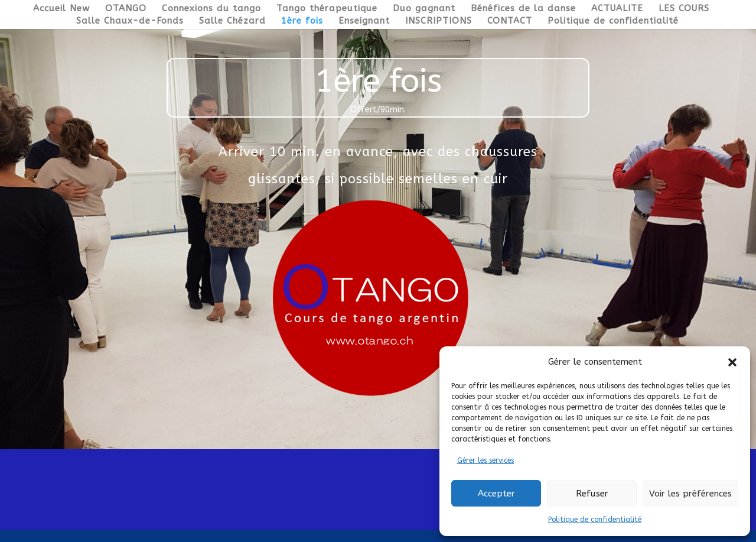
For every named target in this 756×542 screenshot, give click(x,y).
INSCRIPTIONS (439, 21)
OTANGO (126, 9)
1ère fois (302, 21)
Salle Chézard (232, 21)
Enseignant (364, 21)
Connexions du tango (211, 9)
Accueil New (61, 9)
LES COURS (684, 9)
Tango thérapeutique (327, 9)
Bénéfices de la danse (523, 9)
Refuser (592, 494)
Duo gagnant (424, 9)
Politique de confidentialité (595, 520)
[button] (732, 362)
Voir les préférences (690, 494)
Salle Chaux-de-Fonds (130, 21)
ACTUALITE (617, 9)
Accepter (496, 494)
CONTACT (510, 21)
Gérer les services (485, 460)
